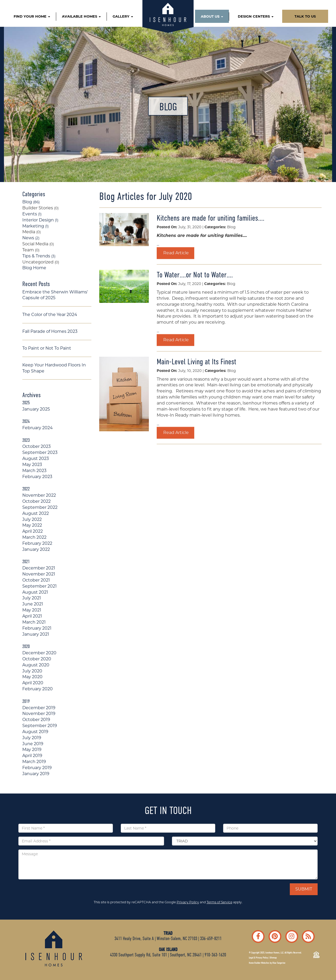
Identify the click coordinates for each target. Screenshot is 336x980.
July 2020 (32, 671)
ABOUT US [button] (212, 16)
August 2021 (35, 592)
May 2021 (32, 610)
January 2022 (36, 549)
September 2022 (40, 507)
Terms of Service (219, 902)
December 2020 (39, 653)
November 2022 (39, 495)
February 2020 (38, 689)
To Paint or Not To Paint (47, 348)
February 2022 (37, 543)
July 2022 (32, 519)
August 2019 (35, 732)
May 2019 (32, 750)
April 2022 (33, 531)
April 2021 (32, 616)
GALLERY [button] (123, 16)
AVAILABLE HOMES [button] (81, 16)
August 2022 (36, 513)
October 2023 (36, 446)
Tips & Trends (39, 256)
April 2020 (33, 683)
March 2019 (34, 762)
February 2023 (37, 477)
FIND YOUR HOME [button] (32, 16)
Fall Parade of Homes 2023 (50, 331)
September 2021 (40, 586)
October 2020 (37, 659)
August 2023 (36, 458)
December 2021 (39, 568)
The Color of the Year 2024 (50, 315)
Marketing (35, 226)
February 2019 (37, 768)
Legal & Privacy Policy (258, 958)
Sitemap (273, 958)
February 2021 (37, 628)
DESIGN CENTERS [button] (256, 16)
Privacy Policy (188, 902)
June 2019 (33, 744)
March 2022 (34, 537)
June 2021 (33, 604)
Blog (31, 202)
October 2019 (36, 720)
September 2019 (40, 726)
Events (32, 214)
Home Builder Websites (259, 963)
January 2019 (36, 774)
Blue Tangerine (279, 963)
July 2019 (32, 738)
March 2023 (34, 471)
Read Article (175, 253)
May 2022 (32, 525)
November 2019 (39, 714)
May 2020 (32, 677)
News (31, 238)
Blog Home (34, 268)
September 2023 (40, 452)
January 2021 (36, 634)
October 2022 (36, 501)
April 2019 (32, 756)
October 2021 (36, 580)
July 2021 (32, 598)
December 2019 (39, 708)
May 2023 (32, 465)
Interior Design (40, 220)
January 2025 (36, 409)
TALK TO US (305, 16)
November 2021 (39, 574)
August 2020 (36, 665)
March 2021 (34, 622)
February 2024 (38, 428)
